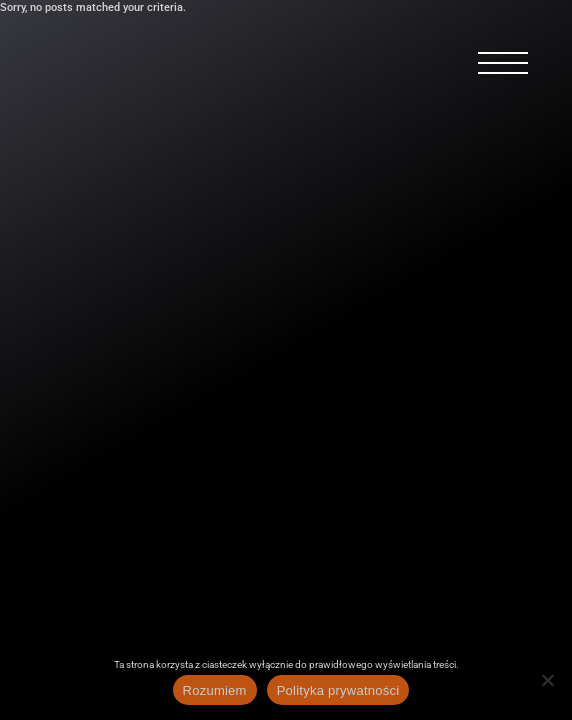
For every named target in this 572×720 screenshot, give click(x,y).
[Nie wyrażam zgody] (547, 680)
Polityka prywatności (338, 690)
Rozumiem (215, 690)
